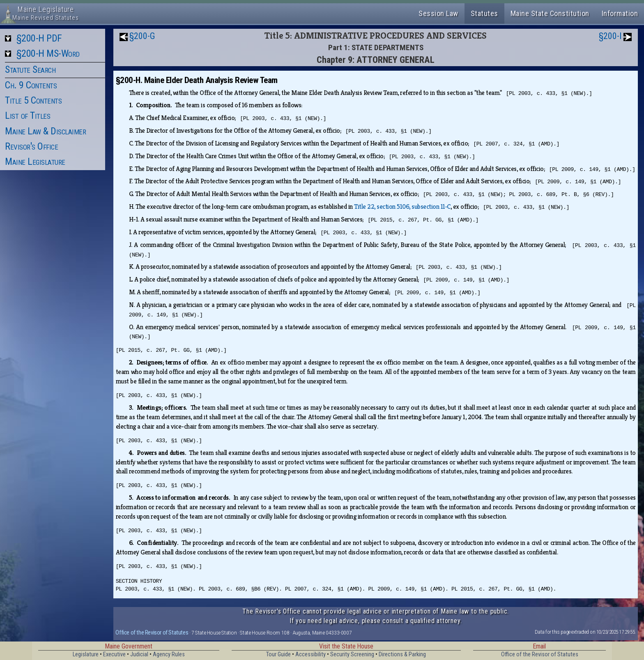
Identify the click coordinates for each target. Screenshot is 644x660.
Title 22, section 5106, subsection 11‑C (402, 207)
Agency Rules (169, 654)
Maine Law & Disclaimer (45, 131)
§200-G (142, 36)
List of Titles (28, 115)
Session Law (438, 13)
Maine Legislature (35, 162)
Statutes (484, 13)
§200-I (610, 36)
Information (620, 13)
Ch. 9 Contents (31, 85)
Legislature (86, 654)
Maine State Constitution (550, 13)
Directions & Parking (402, 654)
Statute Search (30, 69)
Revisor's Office (31, 146)
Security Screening (352, 654)
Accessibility (310, 654)
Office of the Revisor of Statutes (152, 632)
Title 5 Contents (33, 100)
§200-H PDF (39, 38)
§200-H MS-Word (48, 53)
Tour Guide (278, 654)
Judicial (139, 654)
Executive (114, 654)
